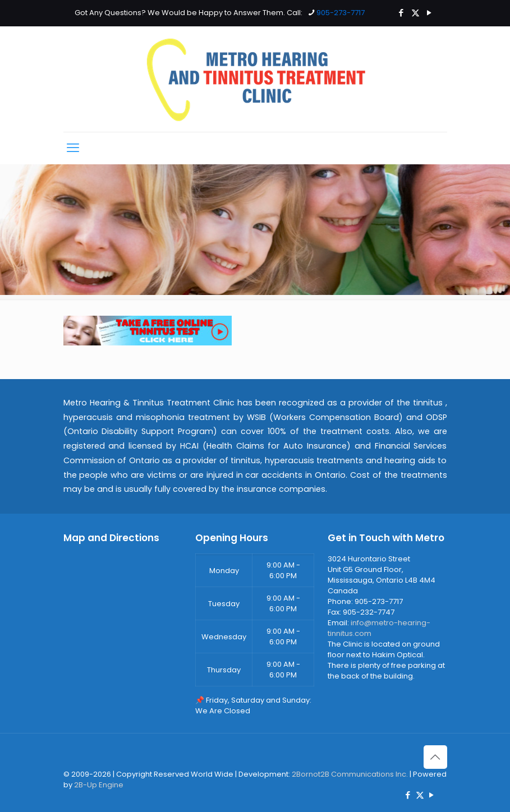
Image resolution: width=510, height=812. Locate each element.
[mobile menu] (73, 148)
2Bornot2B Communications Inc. (350, 774)
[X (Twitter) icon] (415, 13)
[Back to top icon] (435, 757)
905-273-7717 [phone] (341, 13)
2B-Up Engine (99, 785)
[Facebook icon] (401, 13)
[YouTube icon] (429, 13)
